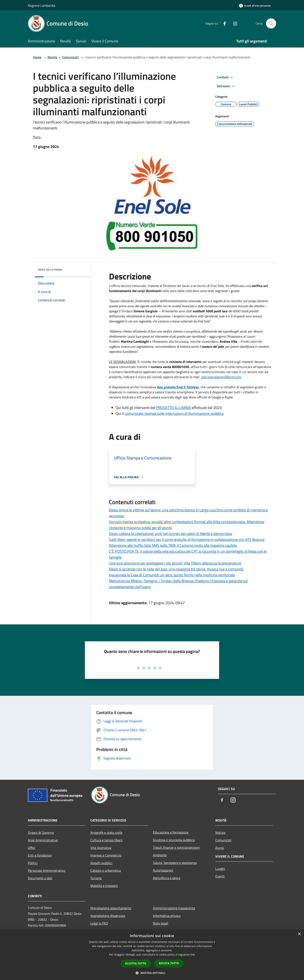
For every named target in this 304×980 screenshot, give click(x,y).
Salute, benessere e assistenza (175, 863)
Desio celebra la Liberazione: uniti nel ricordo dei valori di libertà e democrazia (170, 534)
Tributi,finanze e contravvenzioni (176, 847)
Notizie (220, 832)
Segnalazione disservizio (108, 916)
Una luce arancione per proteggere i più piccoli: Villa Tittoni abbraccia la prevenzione (175, 563)
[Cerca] (271, 23)
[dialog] (152, 955)
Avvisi (220, 848)
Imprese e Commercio (106, 855)
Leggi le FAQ (99, 923)
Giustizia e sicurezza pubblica (174, 840)
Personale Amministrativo (47, 870)
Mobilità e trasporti (104, 886)
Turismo (96, 878)
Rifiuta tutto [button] (169, 963)
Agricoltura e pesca (167, 878)
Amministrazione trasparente (174, 908)
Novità (52, 57)
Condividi (225, 77)
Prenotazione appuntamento (111, 908)
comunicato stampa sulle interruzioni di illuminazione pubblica (174, 414)
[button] (152, 973)
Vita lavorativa (101, 848)
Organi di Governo (41, 832)
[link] (221, 377)
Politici (33, 863)
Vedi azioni (226, 86)
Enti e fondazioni (40, 855)
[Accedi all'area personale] (255, 6)
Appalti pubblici (101, 863)
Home (37, 57)
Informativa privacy (167, 916)
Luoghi (220, 869)
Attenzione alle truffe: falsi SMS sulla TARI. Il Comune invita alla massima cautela (173, 545)
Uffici (32, 848)
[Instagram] (233, 23)
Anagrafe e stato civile (106, 832)
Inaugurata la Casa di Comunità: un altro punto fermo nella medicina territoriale (172, 575)
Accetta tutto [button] (136, 963)
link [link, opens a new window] (193, 955)
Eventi (220, 876)
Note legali (161, 923)
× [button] (299, 934)
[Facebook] (223, 23)
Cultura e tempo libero (106, 840)
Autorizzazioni (163, 870)
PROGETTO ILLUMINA (173, 408)
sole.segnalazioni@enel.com (221, 377)
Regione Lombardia (42, 5)
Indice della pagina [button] (50, 270)
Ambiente (160, 855)
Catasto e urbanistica (106, 870)
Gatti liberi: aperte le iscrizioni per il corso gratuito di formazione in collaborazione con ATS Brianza (187, 539)
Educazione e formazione (171, 832)
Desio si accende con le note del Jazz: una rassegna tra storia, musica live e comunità (176, 569)
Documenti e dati (40, 878)
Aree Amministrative (43, 840)
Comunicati (70, 57)
